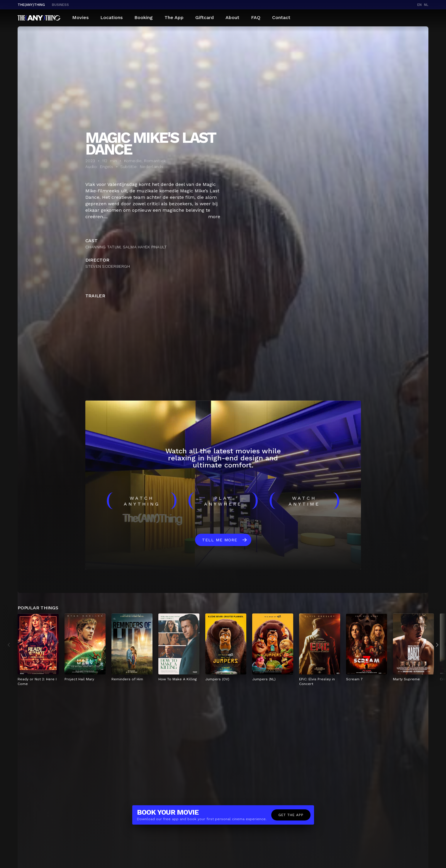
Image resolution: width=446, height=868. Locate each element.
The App (174, 17)
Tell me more (220, 540)
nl (426, 5)
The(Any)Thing (31, 5)
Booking (144, 17)
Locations (111, 17)
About (232, 17)
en (419, 5)
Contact (281, 17)
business (60, 5)
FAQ (256, 17)
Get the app (291, 815)
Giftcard (205, 17)
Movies (80, 17)
